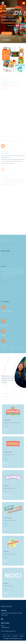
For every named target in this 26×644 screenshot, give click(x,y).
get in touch (6, 33)
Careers (21, 636)
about (9, 636)
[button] (24, 3)
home (4, 636)
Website (6, 459)
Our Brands (15, 636)
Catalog (6, 427)
